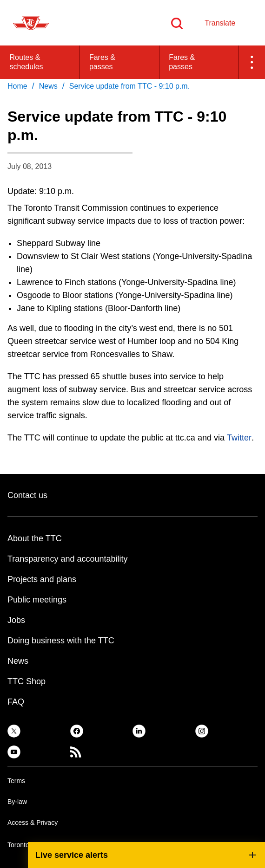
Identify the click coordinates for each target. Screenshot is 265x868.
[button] (252, 62)
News (18, 661)
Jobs (16, 620)
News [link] (48, 86)
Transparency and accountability (67, 559)
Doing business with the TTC (61, 641)
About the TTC (35, 538)
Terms (16, 781)
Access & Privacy (33, 823)
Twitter (239, 438)
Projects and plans (42, 579)
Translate (220, 23)
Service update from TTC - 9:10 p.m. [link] (129, 86)
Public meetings (37, 600)
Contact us (27, 495)
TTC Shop (26, 681)
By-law (17, 802)
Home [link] (17, 86)
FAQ (16, 702)
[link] (14, 730)
